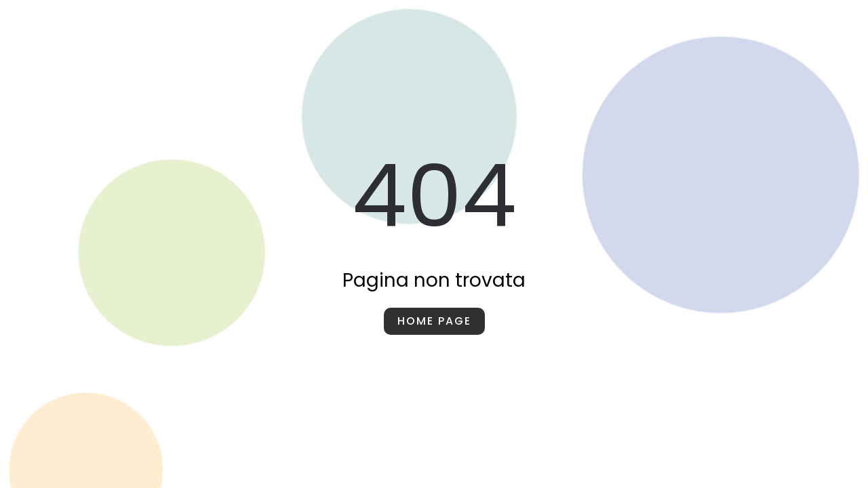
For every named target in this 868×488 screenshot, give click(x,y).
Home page (434, 321)
